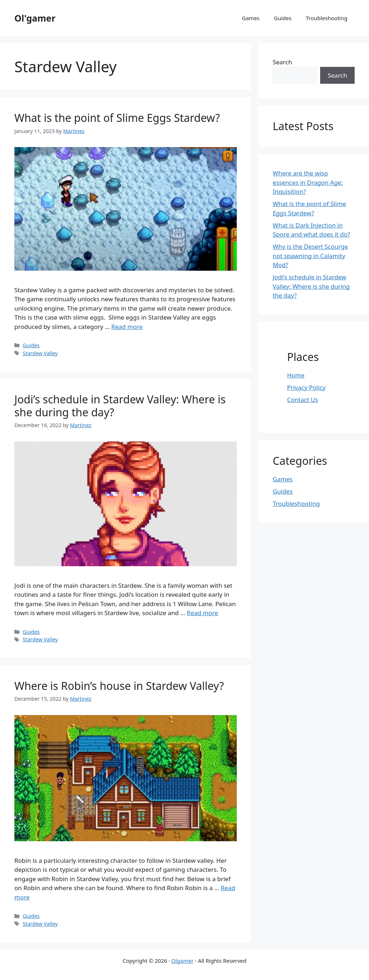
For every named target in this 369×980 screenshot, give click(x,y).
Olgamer (183, 961)
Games (251, 18)
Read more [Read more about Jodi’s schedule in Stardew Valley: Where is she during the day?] (202, 613)
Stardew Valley (40, 353)
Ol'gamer (35, 18)
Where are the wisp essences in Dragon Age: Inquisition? (308, 182)
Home (296, 375)
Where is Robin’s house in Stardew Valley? (119, 686)
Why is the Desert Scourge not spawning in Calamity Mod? (310, 256)
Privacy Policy (306, 387)
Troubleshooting (327, 18)
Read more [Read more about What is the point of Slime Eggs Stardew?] (127, 327)
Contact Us (303, 400)
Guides (283, 18)
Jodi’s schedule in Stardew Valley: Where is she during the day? (120, 406)
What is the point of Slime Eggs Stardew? (117, 118)
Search (282, 62)
